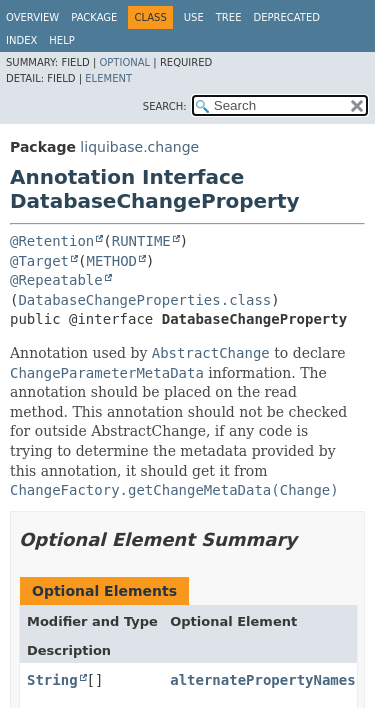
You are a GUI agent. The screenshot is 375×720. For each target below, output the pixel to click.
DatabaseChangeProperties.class (144, 300)
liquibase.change (139, 147)
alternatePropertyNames (262, 680)
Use (194, 17)
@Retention (52, 241)
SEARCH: (165, 106)
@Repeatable (56, 280)
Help (61, 40)
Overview (32, 17)
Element (108, 78)
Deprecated (286, 17)
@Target (39, 261)
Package (94, 17)
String (52, 680)
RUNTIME (141, 241)
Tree (229, 17)
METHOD (111, 261)
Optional (124, 62)
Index (21, 40)
